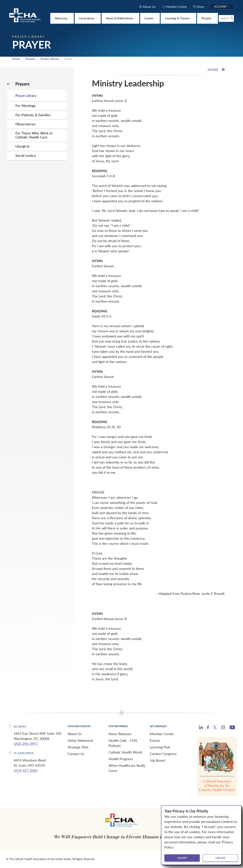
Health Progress (121, 759)
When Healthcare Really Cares (127, 768)
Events (155, 740)
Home (16, 59)
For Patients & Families (33, 115)
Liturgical (22, 146)
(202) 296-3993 (26, 744)
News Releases (120, 734)
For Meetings (26, 106)
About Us (75, 734)
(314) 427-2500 (26, 770)
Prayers (30, 59)
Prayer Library (50, 59)
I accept (182, 858)
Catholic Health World (125, 752)
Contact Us (76, 754)
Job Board (157, 760)
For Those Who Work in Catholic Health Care (34, 135)
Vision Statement (80, 740)
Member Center (162, 734)
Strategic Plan (78, 747)
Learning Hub (160, 747)
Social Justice (26, 155)
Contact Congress (163, 754)
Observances (25, 124)
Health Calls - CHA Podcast (123, 743)
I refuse (220, 858)
